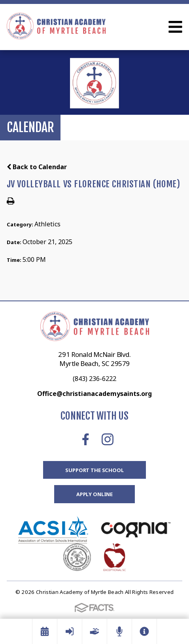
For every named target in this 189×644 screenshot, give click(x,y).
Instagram (108, 439)
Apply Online (94, 494)
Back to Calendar (37, 167)
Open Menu (175, 27)
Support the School (94, 470)
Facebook (86, 439)
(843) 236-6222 (94, 379)
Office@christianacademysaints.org (94, 394)
